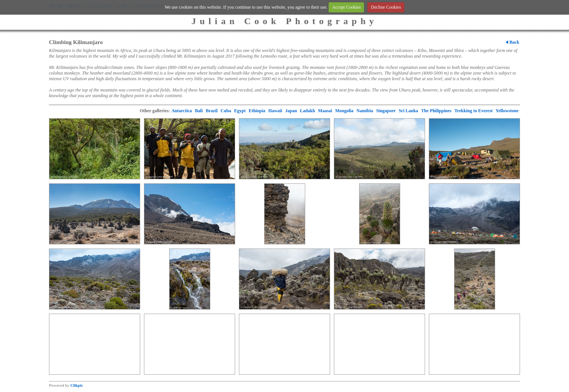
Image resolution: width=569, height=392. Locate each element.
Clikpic (77, 385)
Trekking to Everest (473, 111)
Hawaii (275, 111)
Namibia (365, 111)
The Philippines (436, 111)
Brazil (212, 111)
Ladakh (307, 111)
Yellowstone (507, 111)
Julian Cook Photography (284, 21)
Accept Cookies (346, 7)
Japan (291, 111)
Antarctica (182, 111)
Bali (199, 111)
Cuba (226, 111)
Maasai (325, 111)
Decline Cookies (386, 7)
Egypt (240, 111)
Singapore (386, 111)
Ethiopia (257, 111)
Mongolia (344, 111)
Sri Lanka (408, 111)
